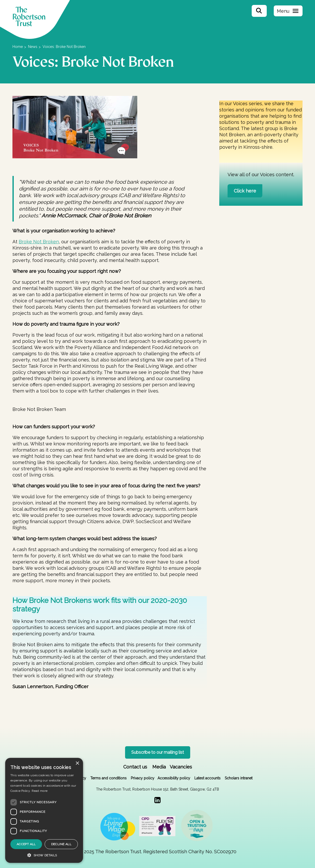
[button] (44, 855)
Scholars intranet (239, 778)
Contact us (135, 767)
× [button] (77, 763)
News (33, 47)
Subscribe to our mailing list (158, 752)
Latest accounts (207, 778)
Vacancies (181, 767)
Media (159, 767)
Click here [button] (245, 191)
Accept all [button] (26, 844)
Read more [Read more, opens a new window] (40, 791)
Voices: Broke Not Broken (64, 47)
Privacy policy (143, 778)
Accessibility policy (174, 778)
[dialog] (44, 810)
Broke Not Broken (39, 242)
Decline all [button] (61, 844)
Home (18, 47)
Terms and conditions (108, 778)
